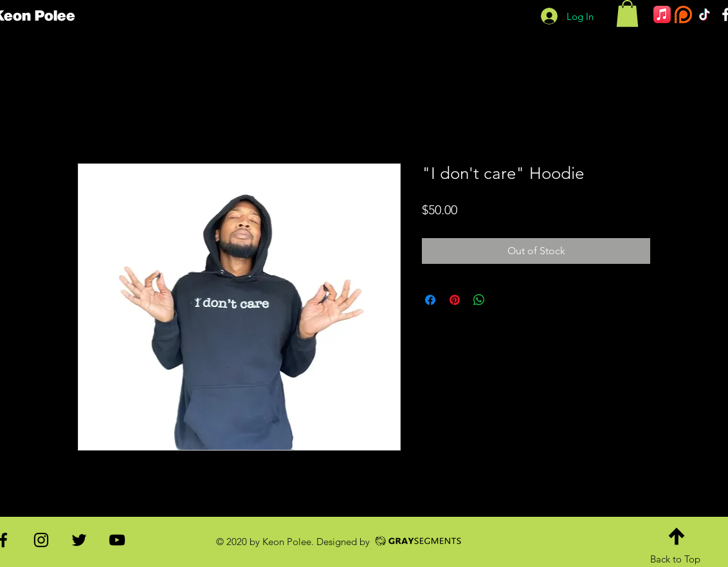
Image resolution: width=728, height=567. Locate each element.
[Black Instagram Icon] (41, 540)
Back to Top (675, 559)
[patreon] (683, 14)
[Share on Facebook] (430, 300)
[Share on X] (504, 300)
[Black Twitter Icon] (79, 540)
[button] (627, 14)
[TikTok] (705, 14)
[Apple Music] (662, 14)
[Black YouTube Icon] (117, 540)
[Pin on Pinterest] (455, 300)
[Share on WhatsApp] (479, 300)
